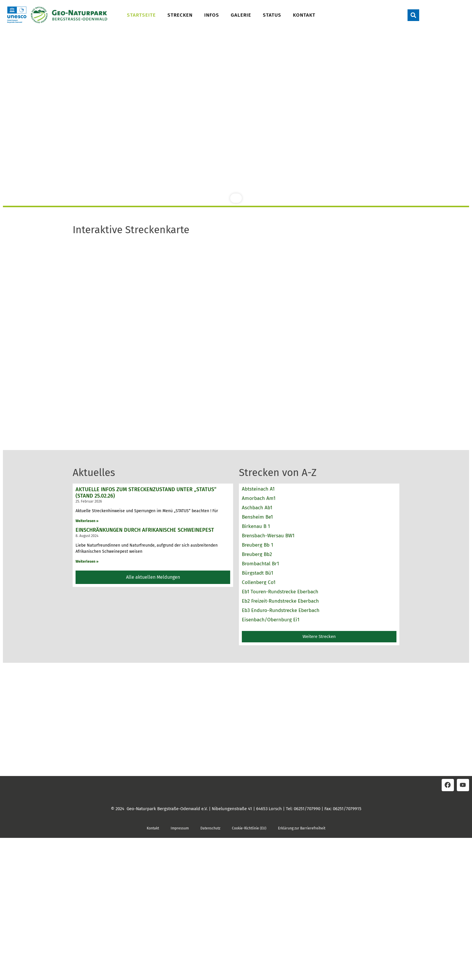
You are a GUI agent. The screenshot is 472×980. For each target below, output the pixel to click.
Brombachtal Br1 (260, 564)
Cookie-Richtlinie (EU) (249, 828)
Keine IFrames (236, 336)
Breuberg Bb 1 (257, 545)
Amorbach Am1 (259, 498)
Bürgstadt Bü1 (257, 573)
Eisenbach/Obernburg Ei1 (271, 620)
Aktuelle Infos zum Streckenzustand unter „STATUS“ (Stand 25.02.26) (146, 493)
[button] (413, 15)
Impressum (180, 828)
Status (272, 15)
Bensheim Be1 (257, 517)
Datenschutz (210, 828)
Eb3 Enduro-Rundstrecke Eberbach (281, 610)
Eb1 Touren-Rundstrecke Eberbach (280, 592)
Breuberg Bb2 (257, 554)
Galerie (241, 15)
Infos (212, 15)
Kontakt (304, 15)
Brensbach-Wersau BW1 (268, 536)
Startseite (141, 15)
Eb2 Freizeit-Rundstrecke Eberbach (280, 601)
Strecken (180, 15)
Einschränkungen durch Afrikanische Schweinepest (145, 530)
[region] (236, 120)
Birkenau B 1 (256, 526)
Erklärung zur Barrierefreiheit (302, 828)
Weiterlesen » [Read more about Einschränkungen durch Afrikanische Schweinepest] (87, 562)
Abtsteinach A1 (258, 489)
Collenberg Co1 (259, 582)
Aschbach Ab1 (257, 508)
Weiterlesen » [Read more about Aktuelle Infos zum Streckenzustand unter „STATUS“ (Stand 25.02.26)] (87, 521)
